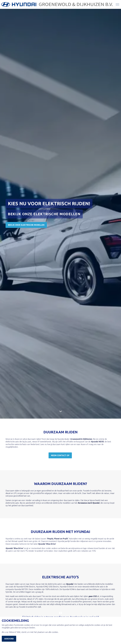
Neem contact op (60, 455)
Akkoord (9, 639)
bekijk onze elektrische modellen (26, 225)
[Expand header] (117, 4)
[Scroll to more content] (60, 411)
